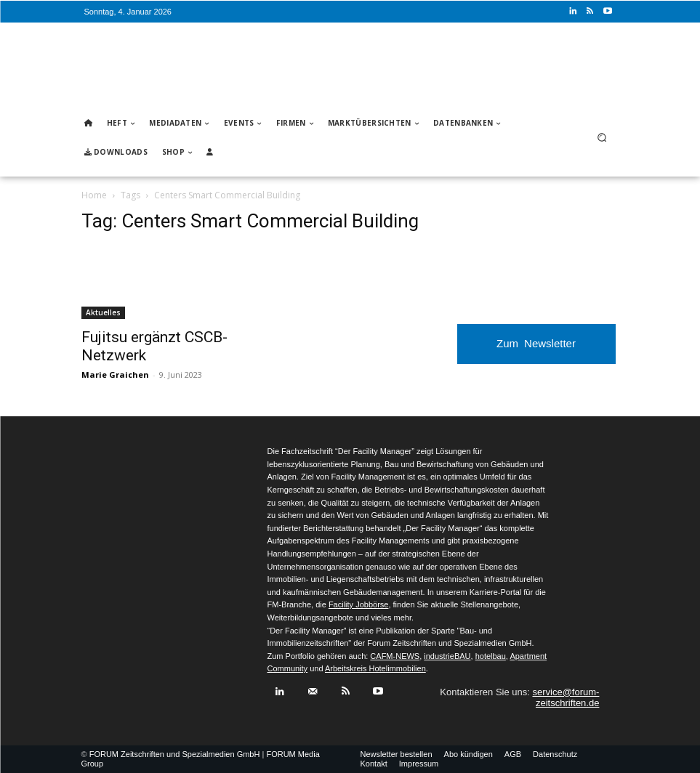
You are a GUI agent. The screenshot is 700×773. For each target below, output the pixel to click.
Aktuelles (103, 312)
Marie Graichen (115, 375)
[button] (602, 138)
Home (94, 195)
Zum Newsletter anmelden (536, 351)
